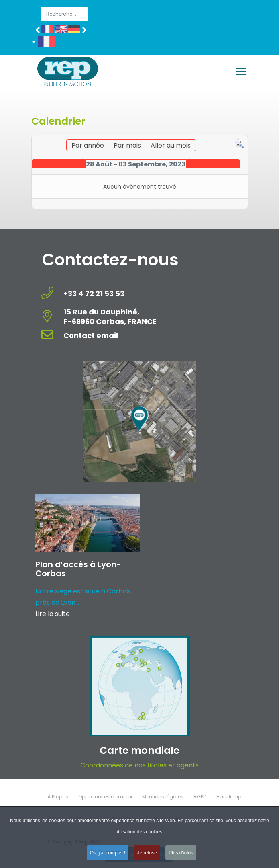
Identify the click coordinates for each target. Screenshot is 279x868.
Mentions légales (163, 797)
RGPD (200, 797)
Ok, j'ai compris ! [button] (108, 856)
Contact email (92, 336)
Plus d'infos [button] (181, 856)
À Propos (58, 797)
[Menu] (241, 72)
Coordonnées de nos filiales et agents (139, 765)
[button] (46, 43)
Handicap (229, 797)
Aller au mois (171, 145)
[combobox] (64, 14)
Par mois (127, 145)
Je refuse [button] (147, 856)
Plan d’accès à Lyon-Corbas (78, 569)
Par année (88, 145)
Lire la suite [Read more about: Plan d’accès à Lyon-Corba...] (53, 614)
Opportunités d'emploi (105, 797)
